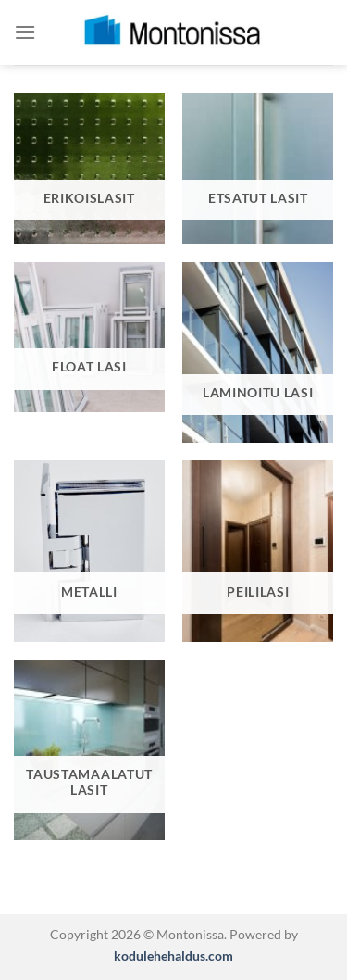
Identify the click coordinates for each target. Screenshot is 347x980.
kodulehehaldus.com (173, 955)
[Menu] (25, 32)
